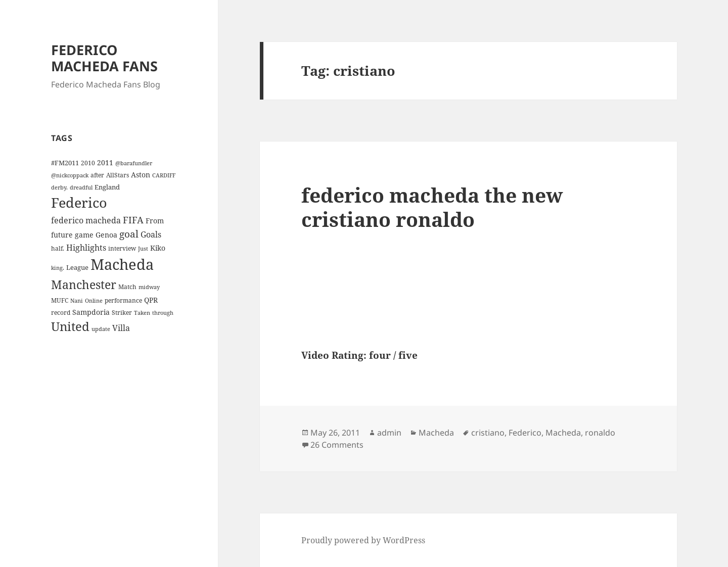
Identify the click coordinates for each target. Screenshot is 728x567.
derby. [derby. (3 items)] (59, 187)
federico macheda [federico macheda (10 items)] (86, 220)
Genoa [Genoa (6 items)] (106, 235)
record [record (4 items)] (61, 312)
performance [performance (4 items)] (123, 300)
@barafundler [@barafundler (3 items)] (134, 163)
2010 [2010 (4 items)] (88, 163)
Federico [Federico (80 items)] (79, 202)
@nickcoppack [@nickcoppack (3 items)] (70, 175)
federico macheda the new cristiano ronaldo (432, 207)
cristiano (488, 433)
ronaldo (600, 433)
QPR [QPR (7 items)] (151, 300)
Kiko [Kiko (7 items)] (158, 248)
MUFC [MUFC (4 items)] (60, 300)
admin (389, 433)
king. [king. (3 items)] (58, 268)
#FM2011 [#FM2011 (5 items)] (65, 163)
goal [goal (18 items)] (129, 234)
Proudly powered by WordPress (363, 540)
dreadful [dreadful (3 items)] (81, 187)
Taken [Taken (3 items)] (142, 313)
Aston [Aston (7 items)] (141, 175)
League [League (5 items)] (77, 267)
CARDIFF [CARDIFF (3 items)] (164, 175)
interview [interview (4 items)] (122, 248)
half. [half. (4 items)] (58, 248)
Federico (525, 433)
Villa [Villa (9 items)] (121, 328)
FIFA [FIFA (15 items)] (133, 220)
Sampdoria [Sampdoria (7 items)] (91, 312)
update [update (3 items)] (101, 329)
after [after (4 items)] (97, 175)
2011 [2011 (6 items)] (105, 162)
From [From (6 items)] (155, 221)
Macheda (436, 433)
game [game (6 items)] (84, 235)
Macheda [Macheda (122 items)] (122, 264)
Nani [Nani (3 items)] (77, 301)
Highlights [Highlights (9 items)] (86, 248)
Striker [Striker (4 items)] (122, 312)
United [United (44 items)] (70, 326)
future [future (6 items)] (62, 235)
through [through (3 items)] (163, 313)
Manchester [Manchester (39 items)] (84, 285)
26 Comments (337, 445)
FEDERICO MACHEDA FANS (104, 58)
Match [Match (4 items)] (127, 287)
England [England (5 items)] (107, 187)
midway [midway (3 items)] (149, 287)
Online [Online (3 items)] (94, 301)
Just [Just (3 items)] (143, 249)
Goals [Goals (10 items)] (151, 234)
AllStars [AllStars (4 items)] (118, 175)
